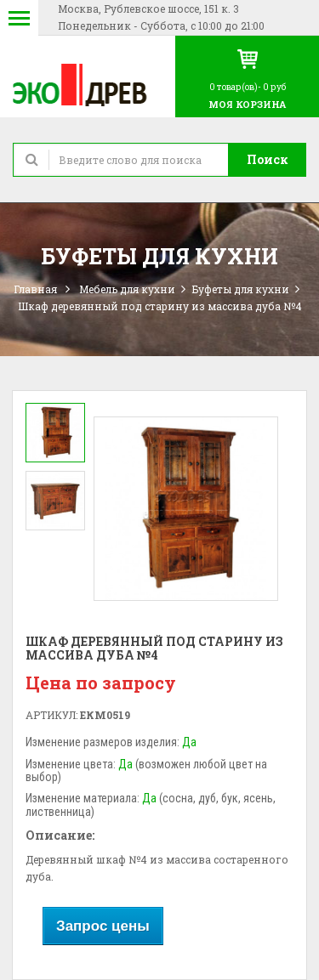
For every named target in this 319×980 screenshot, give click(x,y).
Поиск (268, 159)
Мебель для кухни (127, 289)
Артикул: (51, 715)
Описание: (60, 835)
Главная (35, 289)
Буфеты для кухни (241, 289)
